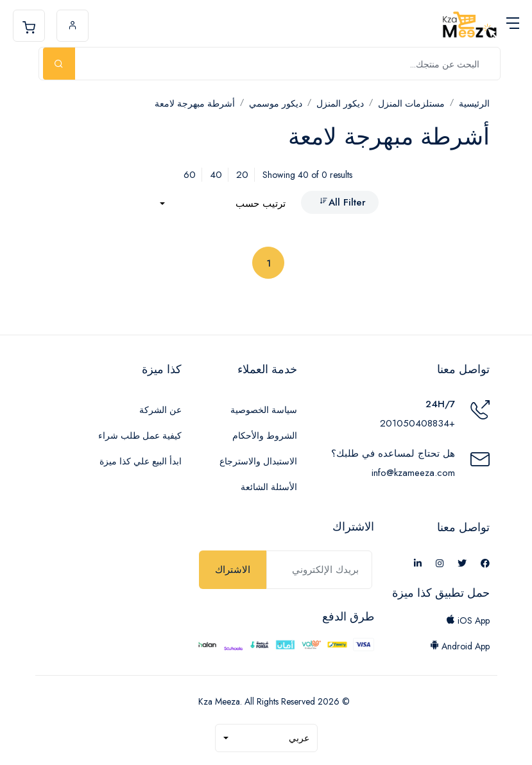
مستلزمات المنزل (411, 103)
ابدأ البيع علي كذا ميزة (141, 461)
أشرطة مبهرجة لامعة (195, 103)
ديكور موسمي (276, 103)
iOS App (468, 620)
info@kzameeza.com (413, 473)
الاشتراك (233, 570)
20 (242, 175)
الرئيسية (474, 103)
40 (216, 175)
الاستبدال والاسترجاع (258, 461)
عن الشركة (160, 410)
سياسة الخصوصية (264, 410)
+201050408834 (417, 423)
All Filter (342, 202)
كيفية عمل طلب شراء (140, 435)
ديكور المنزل (340, 103)
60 (190, 175)
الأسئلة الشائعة (269, 487)
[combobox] (223, 204)
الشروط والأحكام (265, 435)
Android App (460, 646)
